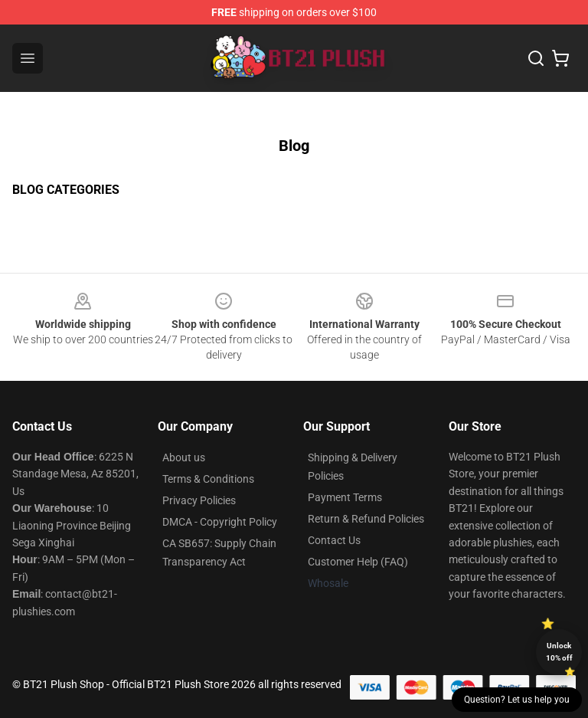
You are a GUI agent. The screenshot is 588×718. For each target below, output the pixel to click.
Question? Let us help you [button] (517, 700)
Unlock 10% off (559, 652)
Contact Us (334, 540)
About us (184, 457)
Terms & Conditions (208, 479)
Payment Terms (345, 497)
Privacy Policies (199, 500)
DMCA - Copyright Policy (220, 522)
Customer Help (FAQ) (358, 562)
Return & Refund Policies (366, 519)
